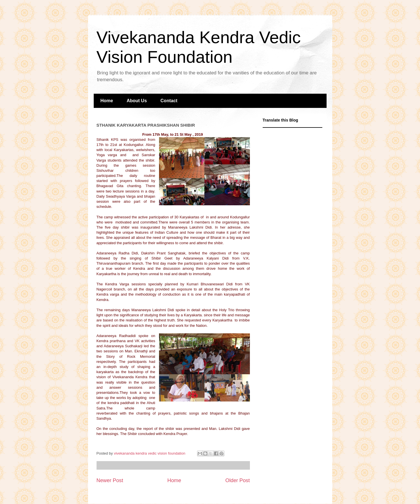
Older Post (238, 480)
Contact (169, 101)
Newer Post (110, 480)
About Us (137, 101)
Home (107, 101)
